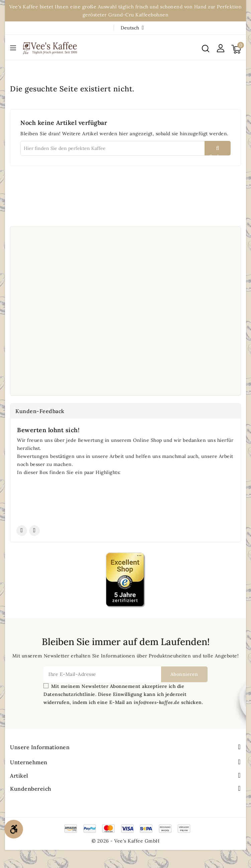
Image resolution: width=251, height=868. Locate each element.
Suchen (218, 154)
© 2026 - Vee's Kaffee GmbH (126, 841)
